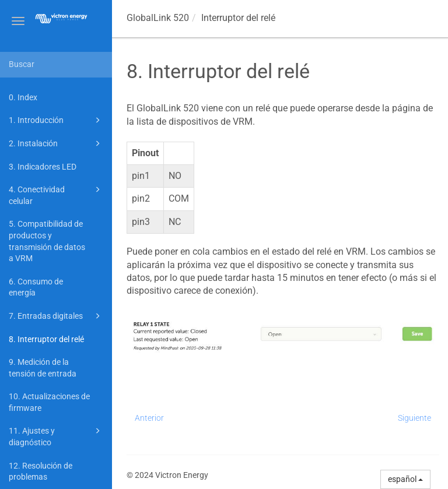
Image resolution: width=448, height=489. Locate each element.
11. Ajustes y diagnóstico (56, 436)
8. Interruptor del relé (46, 339)
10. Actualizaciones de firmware (49, 402)
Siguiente (414, 418)
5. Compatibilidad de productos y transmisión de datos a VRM (47, 241)
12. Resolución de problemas (41, 472)
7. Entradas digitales (56, 316)
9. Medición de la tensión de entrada (43, 368)
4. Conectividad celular (56, 194)
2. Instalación (56, 143)
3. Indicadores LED (43, 167)
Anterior (149, 418)
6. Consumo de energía (36, 287)
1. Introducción (56, 120)
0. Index (23, 97)
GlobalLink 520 (158, 18)
